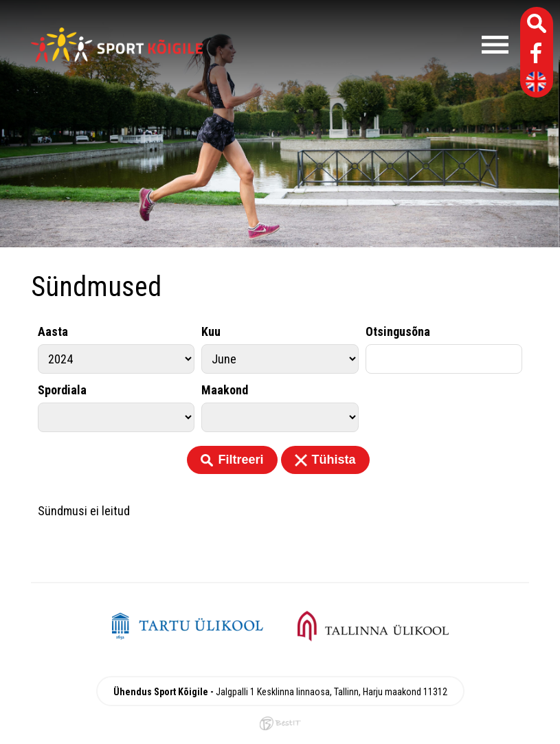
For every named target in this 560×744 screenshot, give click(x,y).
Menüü (362, 45)
